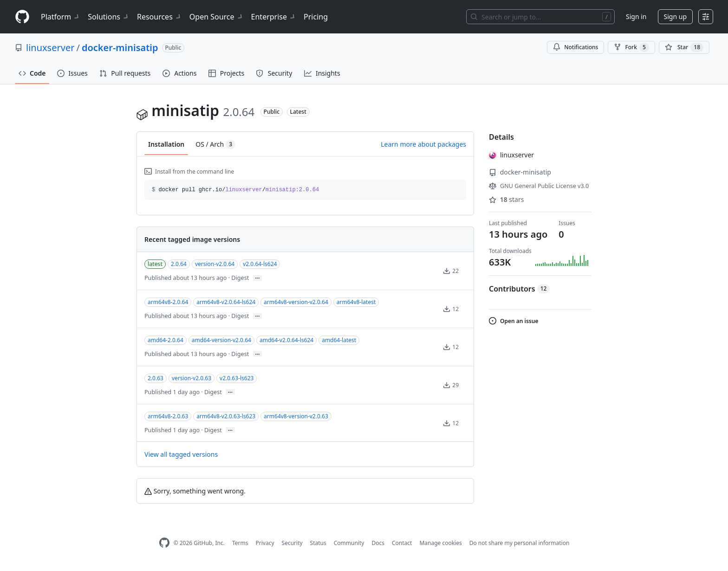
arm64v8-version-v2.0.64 (296, 302)
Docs (378, 543)
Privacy (265, 543)
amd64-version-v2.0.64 (221, 340)
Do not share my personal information (520, 543)
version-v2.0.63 (192, 378)
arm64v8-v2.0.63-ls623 (226, 416)
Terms (240, 543)
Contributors (519, 289)
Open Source (217, 17)
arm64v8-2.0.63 (168, 416)
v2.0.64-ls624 (260, 264)
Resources (159, 17)
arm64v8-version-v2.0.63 (296, 416)
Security (292, 543)
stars (506, 199)
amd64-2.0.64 (166, 340)
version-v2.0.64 (215, 264)
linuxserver (50, 48)
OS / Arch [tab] (215, 144)
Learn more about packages (423, 144)
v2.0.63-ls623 (237, 378)
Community (349, 543)
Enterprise (274, 17)
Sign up (675, 16)
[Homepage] (22, 17)
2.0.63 (156, 378)
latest (155, 264)
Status (318, 543)
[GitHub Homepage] (164, 543)
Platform (61, 17)
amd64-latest (339, 340)
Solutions (109, 17)
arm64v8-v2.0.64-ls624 (226, 302)
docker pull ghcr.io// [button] (235, 190)
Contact (402, 543)
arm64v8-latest (356, 302)
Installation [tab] (166, 144)
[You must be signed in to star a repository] (684, 47)
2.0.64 (179, 264)
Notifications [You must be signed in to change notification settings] (575, 47)
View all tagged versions (181, 454)
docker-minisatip (120, 48)
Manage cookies (440, 543)
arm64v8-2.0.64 (168, 302)
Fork (631, 47)
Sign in (636, 16)
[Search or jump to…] (540, 17)
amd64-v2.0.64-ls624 (286, 340)
